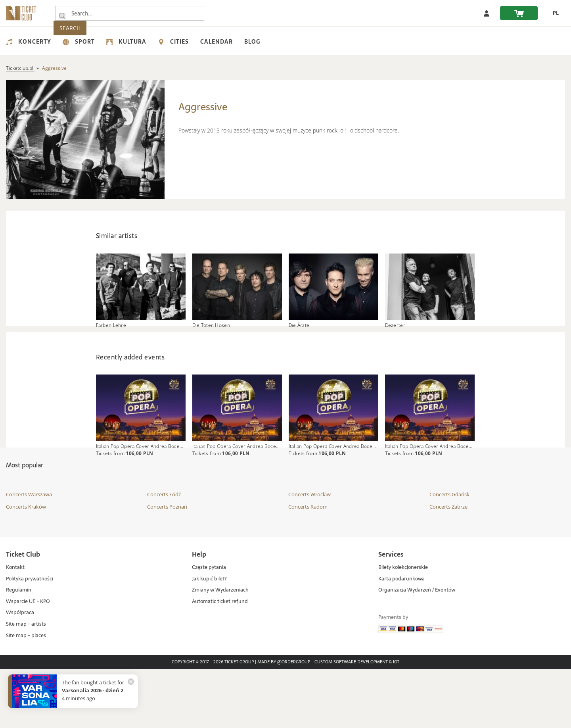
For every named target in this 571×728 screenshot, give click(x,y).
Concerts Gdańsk (449, 553)
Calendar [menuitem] (217, 42)
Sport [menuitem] (79, 42)
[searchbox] (134, 13)
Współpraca (20, 671)
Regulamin (19, 649)
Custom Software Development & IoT (357, 721)
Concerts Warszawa (29, 553)
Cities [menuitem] (173, 42)
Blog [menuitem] (252, 42)
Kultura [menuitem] (126, 42)
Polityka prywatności (30, 637)
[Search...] (62, 13)
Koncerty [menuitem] (29, 42)
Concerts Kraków (26, 565)
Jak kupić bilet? (209, 637)
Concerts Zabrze (448, 565)
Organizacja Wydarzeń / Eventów (417, 649)
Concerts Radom (308, 565)
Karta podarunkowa (401, 637)
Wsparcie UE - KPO (28, 660)
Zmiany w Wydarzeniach (220, 649)
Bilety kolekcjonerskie (403, 626)
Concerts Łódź (164, 553)
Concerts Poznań (167, 565)
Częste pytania (209, 626)
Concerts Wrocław (309, 553)
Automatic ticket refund (220, 660)
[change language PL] (552, 13)
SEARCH (230, 13)
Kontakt (15, 626)
